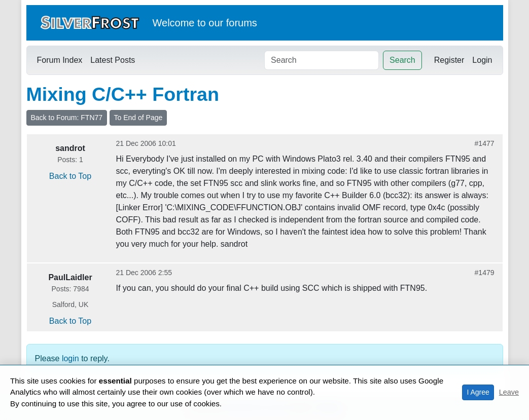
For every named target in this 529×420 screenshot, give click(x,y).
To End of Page (138, 118)
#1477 (485, 143)
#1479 (485, 273)
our (216, 23)
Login (482, 60)
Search (402, 60)
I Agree (478, 392)
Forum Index (60, 60)
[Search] (322, 60)
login (70, 358)
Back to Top (70, 176)
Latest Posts (113, 60)
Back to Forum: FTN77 (67, 118)
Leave (509, 392)
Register (449, 60)
